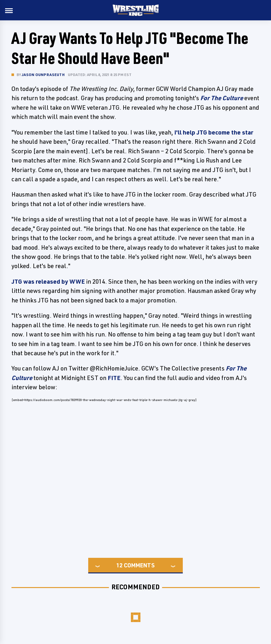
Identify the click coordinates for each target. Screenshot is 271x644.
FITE (114, 378)
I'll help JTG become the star (214, 132)
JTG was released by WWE (48, 281)
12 (119, 565)
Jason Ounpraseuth (43, 75)
